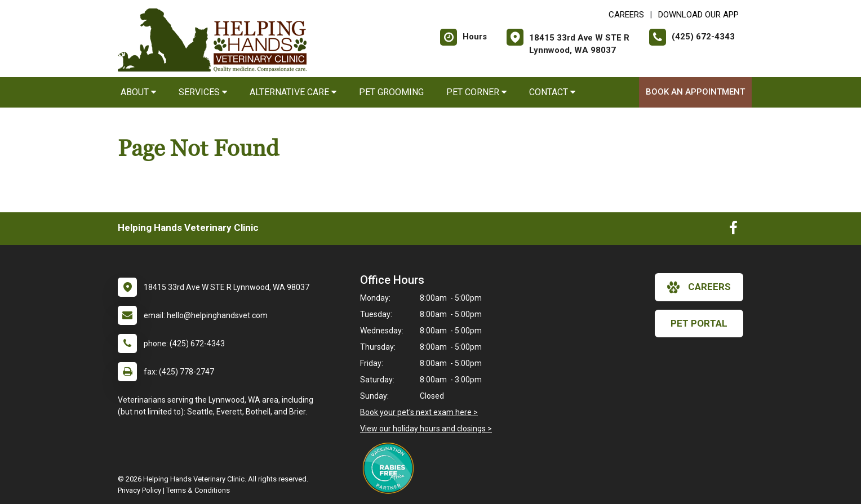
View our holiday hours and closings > (426, 429)
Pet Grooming (391, 92)
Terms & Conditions (198, 490)
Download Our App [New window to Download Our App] (698, 15)
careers (699, 287)
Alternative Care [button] (293, 92)
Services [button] (203, 92)
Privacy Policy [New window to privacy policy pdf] (139, 490)
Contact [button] (552, 92)
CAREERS (626, 15)
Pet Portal (699, 323)
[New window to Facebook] (733, 230)
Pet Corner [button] (476, 92)
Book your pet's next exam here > (419, 412)
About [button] (138, 92)
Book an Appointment (695, 92)
